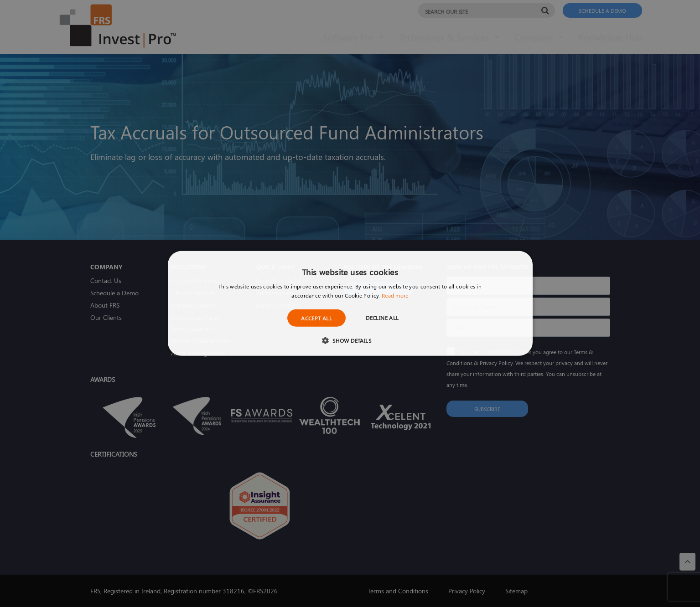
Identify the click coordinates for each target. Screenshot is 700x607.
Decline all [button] (382, 318)
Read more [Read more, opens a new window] (395, 295)
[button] (350, 340)
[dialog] (350, 303)
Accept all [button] (316, 318)
